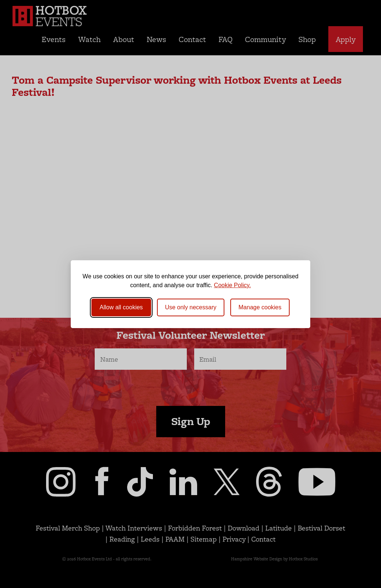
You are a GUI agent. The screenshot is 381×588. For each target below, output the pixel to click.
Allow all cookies (121, 307)
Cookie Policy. (233, 285)
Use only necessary (191, 307)
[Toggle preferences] (260, 307)
